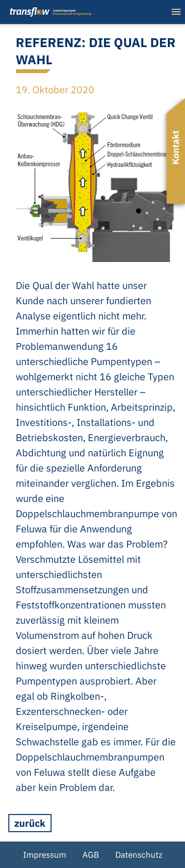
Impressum (45, 855)
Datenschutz (139, 855)
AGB (91, 855)
